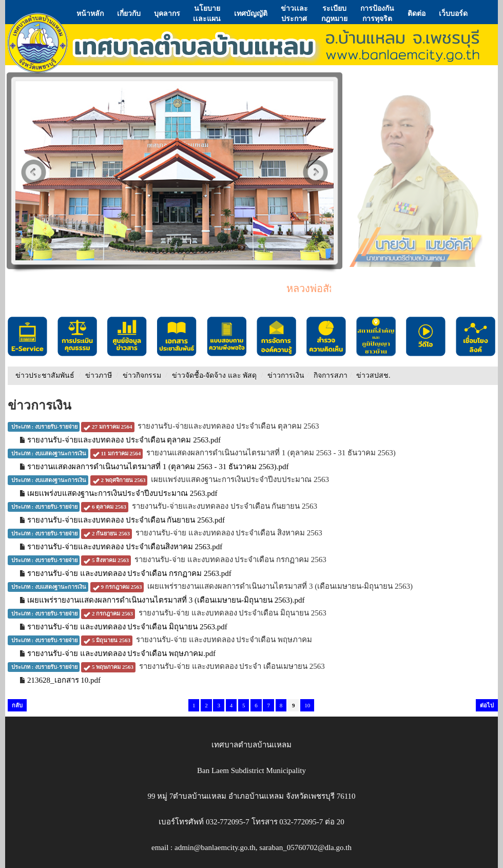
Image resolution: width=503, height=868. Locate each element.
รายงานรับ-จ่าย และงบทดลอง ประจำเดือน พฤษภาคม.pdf (121, 653)
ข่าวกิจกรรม (142, 375)
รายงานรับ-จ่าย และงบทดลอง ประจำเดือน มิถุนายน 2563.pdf (127, 627)
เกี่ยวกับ (129, 13)
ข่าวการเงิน (286, 375)
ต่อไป (487, 705)
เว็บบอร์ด (453, 13)
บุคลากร (167, 13)
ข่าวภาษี (99, 375)
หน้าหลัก (90, 13)
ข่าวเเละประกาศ (294, 13)
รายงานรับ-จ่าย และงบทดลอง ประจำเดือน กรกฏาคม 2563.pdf (129, 573)
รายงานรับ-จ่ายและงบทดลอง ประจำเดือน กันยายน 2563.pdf (126, 520)
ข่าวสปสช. (373, 375)
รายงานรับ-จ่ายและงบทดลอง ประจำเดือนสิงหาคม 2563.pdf (125, 547)
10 (307, 705)
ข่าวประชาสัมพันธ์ (45, 375)
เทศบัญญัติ (251, 13)
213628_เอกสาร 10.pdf (64, 680)
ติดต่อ (417, 13)
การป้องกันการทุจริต (377, 13)
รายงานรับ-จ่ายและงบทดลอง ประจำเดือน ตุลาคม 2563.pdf (124, 440)
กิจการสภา (331, 375)
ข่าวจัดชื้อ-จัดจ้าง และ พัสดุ (215, 375)
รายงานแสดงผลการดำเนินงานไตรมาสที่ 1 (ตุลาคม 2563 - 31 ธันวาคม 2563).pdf (158, 467)
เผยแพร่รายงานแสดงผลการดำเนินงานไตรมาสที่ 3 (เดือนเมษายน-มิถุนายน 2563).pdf (166, 600)
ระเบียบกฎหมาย (334, 13)
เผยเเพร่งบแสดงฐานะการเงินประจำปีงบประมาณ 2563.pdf (122, 493)
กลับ (17, 705)
